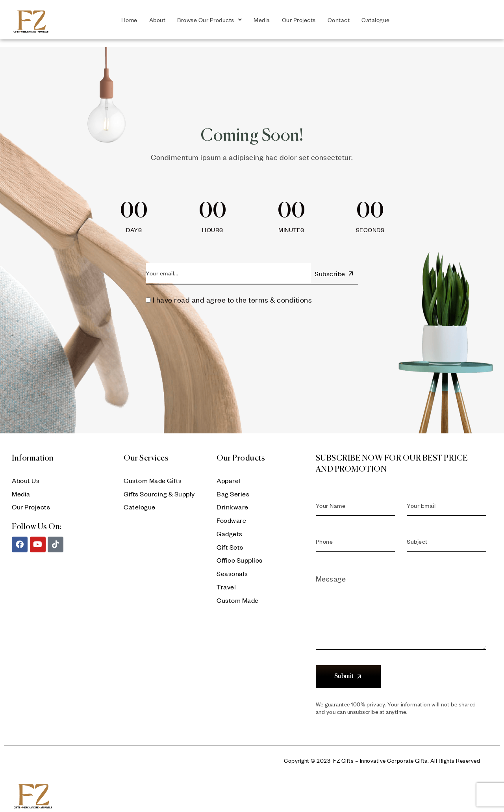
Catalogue (376, 20)
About (157, 20)
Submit (348, 676)
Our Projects (299, 20)
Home (129, 20)
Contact (339, 20)
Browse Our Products (209, 20)
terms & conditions (280, 300)
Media (262, 20)
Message (401, 586)
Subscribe (334, 274)
